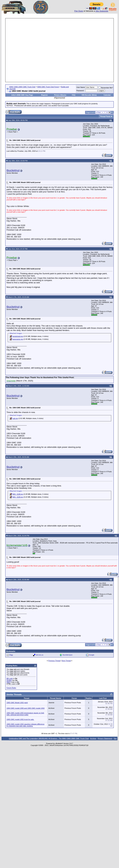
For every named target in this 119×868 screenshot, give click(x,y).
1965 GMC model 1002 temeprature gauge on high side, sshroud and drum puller (25, 714)
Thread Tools (105, 116)
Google (92, 655)
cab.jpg (15, 418)
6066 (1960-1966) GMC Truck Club (22, 87)
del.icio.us (40, 655)
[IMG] (9, 682)
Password (80, 91)
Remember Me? (106, 88)
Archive (93, 738)
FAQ (74, 95)
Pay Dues (79, 11)
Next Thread (66, 661)
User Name (81, 87)
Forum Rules (11, 688)
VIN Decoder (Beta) (89, 95)
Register (44, 95)
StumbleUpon (68, 655)
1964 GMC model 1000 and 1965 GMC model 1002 (26, 708)
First (98, 112)
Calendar (107, 95)
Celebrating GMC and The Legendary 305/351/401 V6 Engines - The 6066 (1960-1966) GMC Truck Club (49, 738)
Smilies (9, 680)
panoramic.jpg (18, 339)
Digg (11, 655)
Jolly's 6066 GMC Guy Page (22, 95)
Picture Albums (60, 95)
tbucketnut (13, 170)
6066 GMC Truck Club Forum (48, 87)
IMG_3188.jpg (18, 494)
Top (115, 738)
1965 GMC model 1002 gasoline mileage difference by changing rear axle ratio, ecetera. (25, 725)
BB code (10, 678)
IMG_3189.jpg (18, 497)
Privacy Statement (105, 738)
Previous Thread (54, 661)
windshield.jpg (18, 336)
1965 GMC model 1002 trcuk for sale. (20, 719)
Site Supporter (102, 11)
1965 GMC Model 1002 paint (17, 703)
